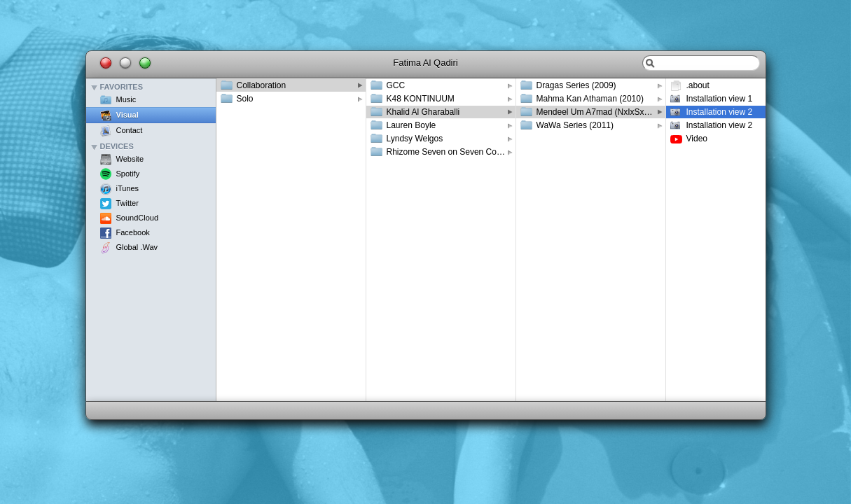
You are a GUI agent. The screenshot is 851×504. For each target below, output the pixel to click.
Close (106, 63)
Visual (127, 115)
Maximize (145, 63)
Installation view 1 (720, 99)
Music (126, 99)
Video (697, 139)
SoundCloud (138, 218)
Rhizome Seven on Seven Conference (451, 152)
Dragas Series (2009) (576, 85)
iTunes (128, 188)
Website (130, 159)
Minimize (125, 63)
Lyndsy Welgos (415, 139)
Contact (130, 130)
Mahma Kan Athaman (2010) (590, 99)
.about (698, 85)
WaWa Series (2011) (575, 125)
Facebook (133, 232)
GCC (396, 85)
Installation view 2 (720, 112)
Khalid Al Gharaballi (423, 112)
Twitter (127, 203)
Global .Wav (137, 247)
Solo (245, 99)
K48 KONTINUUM (421, 99)
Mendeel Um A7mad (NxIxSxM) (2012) (601, 112)
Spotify (128, 174)
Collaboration (262, 85)
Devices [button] (117, 147)
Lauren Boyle (411, 125)
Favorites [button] (122, 87)
